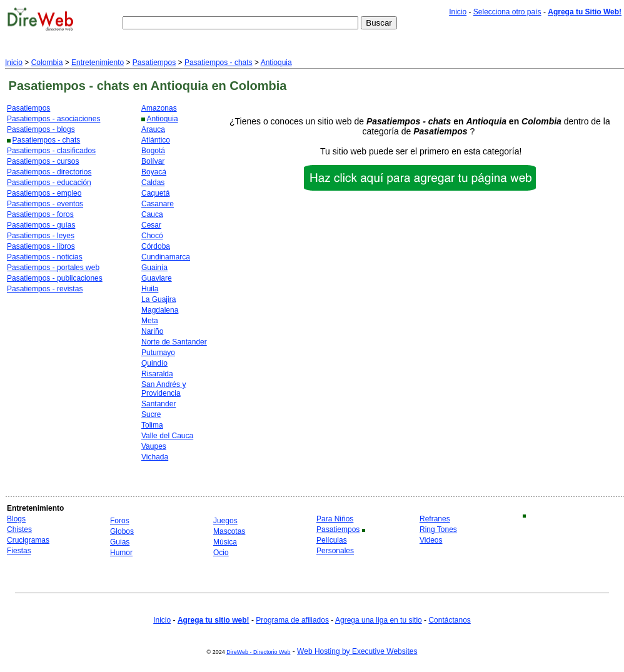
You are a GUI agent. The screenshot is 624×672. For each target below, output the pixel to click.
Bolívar (153, 161)
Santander (159, 404)
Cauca (152, 214)
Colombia (47, 63)
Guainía (154, 268)
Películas (332, 540)
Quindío (154, 363)
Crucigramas (28, 540)
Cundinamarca (166, 257)
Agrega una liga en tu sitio (379, 620)
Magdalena (160, 310)
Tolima (152, 425)
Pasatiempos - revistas (45, 289)
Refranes (435, 519)
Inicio (458, 12)
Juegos (225, 521)
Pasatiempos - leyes (41, 236)
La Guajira (159, 299)
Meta (150, 321)
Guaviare (157, 278)
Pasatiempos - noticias (45, 257)
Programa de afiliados (292, 620)
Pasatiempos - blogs (41, 129)
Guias (120, 542)
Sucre (151, 414)
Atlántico (156, 140)
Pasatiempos (154, 63)
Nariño (152, 331)
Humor (121, 553)
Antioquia (276, 63)
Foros (120, 521)
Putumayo (158, 353)
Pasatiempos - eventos (45, 204)
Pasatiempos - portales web (53, 268)
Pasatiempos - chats (219, 63)
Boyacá (154, 172)
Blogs (16, 519)
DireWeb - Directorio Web (258, 652)
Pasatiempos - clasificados (51, 151)
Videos (431, 540)
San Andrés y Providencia (164, 389)
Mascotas (229, 531)
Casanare (158, 204)
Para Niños (335, 519)
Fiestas (19, 551)
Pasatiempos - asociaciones (53, 119)
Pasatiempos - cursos (43, 161)
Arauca (153, 129)
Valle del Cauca (167, 436)
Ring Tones (438, 529)
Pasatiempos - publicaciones (55, 278)
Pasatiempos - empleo (44, 193)
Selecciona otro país (507, 12)
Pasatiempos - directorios (49, 172)
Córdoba (156, 246)
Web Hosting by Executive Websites (357, 651)
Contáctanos (449, 620)
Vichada (155, 457)
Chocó (152, 236)
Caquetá (155, 193)
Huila (150, 289)
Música (225, 542)
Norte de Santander (174, 342)
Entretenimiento (98, 63)
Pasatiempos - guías (41, 225)
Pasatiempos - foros (40, 214)
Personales (335, 551)
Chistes (19, 529)
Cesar (151, 225)
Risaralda (157, 374)
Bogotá (153, 151)
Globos (122, 531)
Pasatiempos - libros (41, 246)
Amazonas (159, 108)
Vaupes (154, 446)
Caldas (153, 183)
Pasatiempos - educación (49, 183)
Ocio (221, 553)
